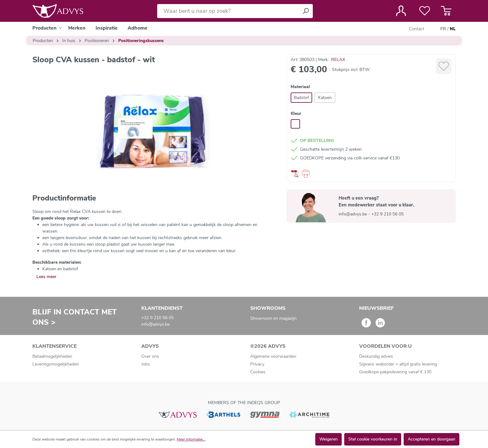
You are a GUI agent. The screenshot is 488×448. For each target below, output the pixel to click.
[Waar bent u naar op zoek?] (228, 11)
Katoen (325, 98)
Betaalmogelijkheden (52, 356)
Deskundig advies (376, 356)
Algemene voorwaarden (273, 356)
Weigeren (328, 439)
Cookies (258, 372)
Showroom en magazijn (273, 318)
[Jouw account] (401, 11)
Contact (417, 29)
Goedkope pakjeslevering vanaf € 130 (395, 372)
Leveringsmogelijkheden (56, 364)
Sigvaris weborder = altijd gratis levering (398, 364)
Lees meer (46, 277)
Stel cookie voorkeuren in (373, 439)
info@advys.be (353, 214)
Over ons (150, 356)
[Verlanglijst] (425, 11)
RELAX (338, 60)
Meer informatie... (191, 439)
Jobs (146, 364)
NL (453, 29)
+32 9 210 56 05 (387, 214)
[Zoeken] (306, 11)
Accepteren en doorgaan (432, 439)
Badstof (301, 98)
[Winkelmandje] (446, 11)
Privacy (257, 364)
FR (443, 29)
